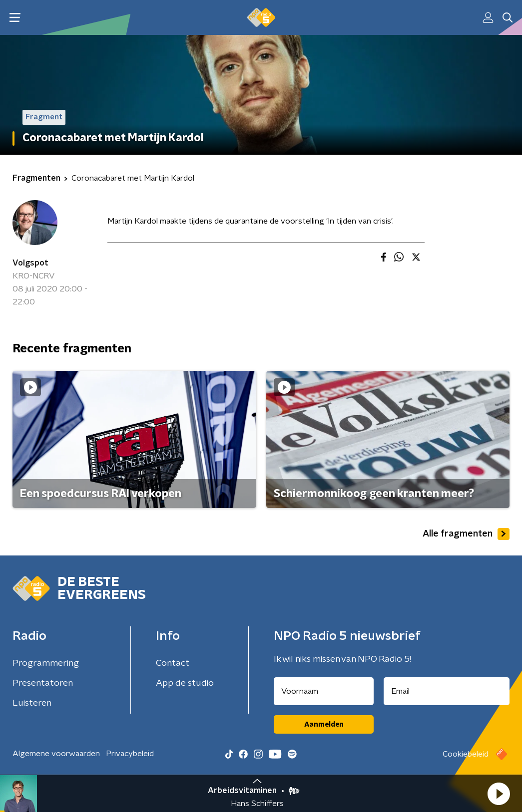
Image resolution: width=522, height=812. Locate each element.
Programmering (46, 663)
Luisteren (32, 703)
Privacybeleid (130, 754)
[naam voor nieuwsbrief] (324, 691)
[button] (499, 794)
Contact (173, 663)
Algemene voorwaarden (56, 754)
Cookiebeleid (466, 754)
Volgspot (30, 263)
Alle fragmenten (466, 534)
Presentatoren (43, 683)
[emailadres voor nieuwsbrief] (447, 691)
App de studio (185, 683)
